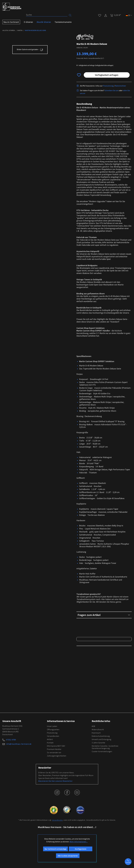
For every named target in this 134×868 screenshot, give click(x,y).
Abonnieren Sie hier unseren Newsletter (55, 849)
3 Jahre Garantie (98, 810)
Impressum (96, 800)
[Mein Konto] (106, 15)
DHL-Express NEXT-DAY (56, 814)
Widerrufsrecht (98, 797)
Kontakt (50, 810)
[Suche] (47, 15)
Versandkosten (53, 804)
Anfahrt (50, 807)
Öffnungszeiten (53, 797)
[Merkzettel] (100, 15)
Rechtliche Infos (101, 789)
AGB (93, 794)
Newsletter (45, 835)
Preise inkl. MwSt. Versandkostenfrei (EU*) (90, 58)
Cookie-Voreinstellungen (102, 819)
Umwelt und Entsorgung (101, 807)
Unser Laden (52, 794)
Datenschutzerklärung (101, 804)
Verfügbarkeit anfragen (107, 75)
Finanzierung (108, 86)
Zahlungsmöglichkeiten (57, 823)
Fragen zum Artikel (104, 615)
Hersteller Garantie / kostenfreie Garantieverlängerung (105, 815)
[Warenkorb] (115, 15)
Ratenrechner (120, 86)
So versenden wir (54, 820)
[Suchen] (70, 15)
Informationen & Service (61, 789)
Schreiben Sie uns (112, 90)
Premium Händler (54, 817)
